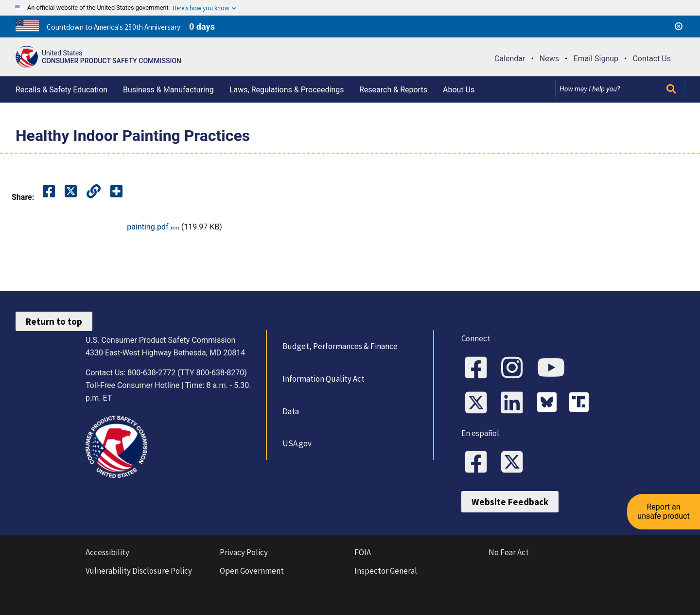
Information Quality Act (324, 379)
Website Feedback (510, 502)
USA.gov (297, 443)
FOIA (363, 552)
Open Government (252, 571)
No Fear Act (509, 552)
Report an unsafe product (663, 511)
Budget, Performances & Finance (340, 346)
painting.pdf (148, 227)
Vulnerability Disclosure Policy (139, 571)
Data (291, 411)
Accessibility (107, 552)
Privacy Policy (244, 552)
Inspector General (386, 571)
